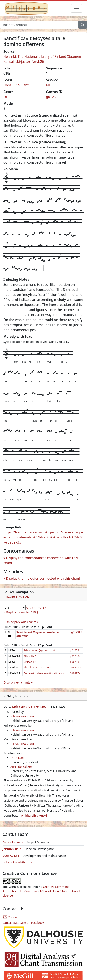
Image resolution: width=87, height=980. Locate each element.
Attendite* (30, 656)
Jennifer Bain (12, 849)
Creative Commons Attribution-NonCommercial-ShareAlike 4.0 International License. (41, 891)
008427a (75, 673)
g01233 (74, 650)
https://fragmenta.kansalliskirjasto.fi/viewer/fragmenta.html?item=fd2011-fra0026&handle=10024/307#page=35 (43, 537)
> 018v (42, 607)
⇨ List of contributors (17, 862)
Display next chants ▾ (18, 682)
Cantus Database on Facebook (23, 923)
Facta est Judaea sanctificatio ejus (44, 673)
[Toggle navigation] (76, 8)
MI (48, 85)
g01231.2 (53, 97)
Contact (11, 917)
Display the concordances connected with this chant (41, 560)
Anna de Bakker (21, 767)
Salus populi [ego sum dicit (40, 650)
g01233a (75, 656)
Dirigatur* (30, 662)
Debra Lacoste (13, 842)
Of (5, 97)
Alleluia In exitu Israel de (38, 668)
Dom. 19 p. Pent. (16, 85)
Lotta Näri (17, 758)
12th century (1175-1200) (30, 707)
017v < (31, 607)
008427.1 (75, 668)
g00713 (74, 662)
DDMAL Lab (11, 856)
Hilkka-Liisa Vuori (22, 716)
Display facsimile (22, 612)
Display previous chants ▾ (21, 622)
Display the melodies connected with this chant (43, 578)
